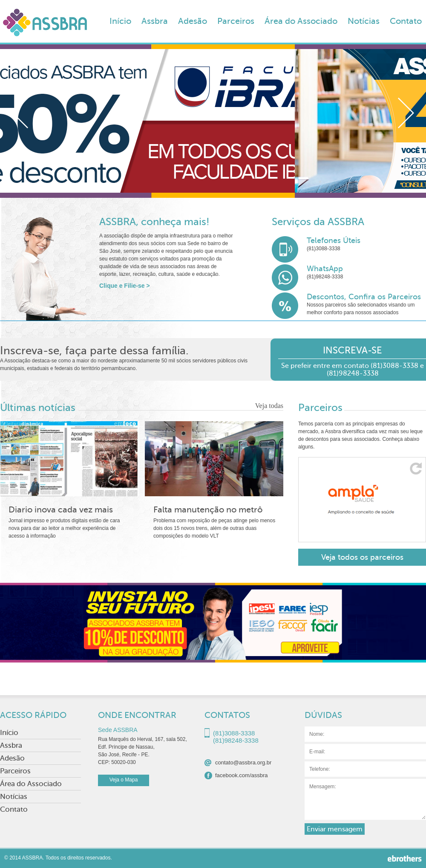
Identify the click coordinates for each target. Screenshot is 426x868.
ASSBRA (45, 25)
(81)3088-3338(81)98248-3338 (236, 734)
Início (120, 21)
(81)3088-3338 (324, 249)
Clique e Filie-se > (125, 286)
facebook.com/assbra (242, 775)
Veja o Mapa (124, 780)
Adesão (193, 21)
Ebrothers (405, 858)
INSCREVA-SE (353, 350)
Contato (406, 21)
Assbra (155, 21)
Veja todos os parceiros (362, 557)
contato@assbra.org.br (243, 762)
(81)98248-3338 (325, 277)
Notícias (364, 21)
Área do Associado (301, 21)
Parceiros (236, 21)
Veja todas (269, 406)
